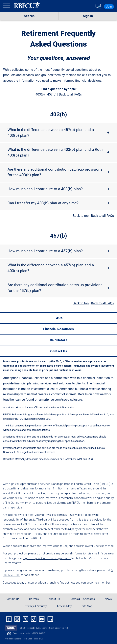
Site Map (87, 606)
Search (29, 16)
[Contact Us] (58, 351)
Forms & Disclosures (82, 599)
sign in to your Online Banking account (47, 558)
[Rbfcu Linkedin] (50, 619)
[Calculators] (58, 340)
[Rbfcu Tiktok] (34, 619)
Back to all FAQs (70, 94)
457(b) (52, 94)
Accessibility (64, 606)
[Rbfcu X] (25, 619)
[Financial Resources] (58, 329)
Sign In (88, 16)
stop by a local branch (42, 583)
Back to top (81, 216)
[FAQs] (58, 318)
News (108, 599)
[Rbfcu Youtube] (42, 619)
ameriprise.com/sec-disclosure (60, 400)
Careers (34, 599)
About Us (54, 599)
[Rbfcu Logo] (27, 7)
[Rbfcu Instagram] (17, 619)
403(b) (40, 94)
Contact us (10, 583)
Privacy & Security (36, 606)
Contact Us (12, 599)
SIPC (90, 459)
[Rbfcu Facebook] (9, 619)
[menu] (7, 7)
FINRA (79, 459)
